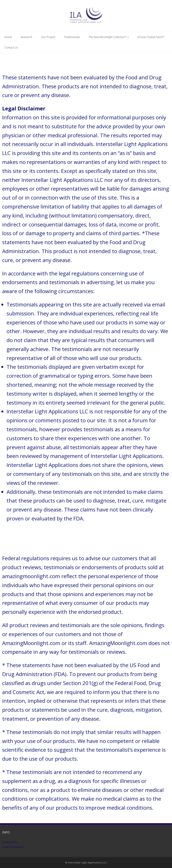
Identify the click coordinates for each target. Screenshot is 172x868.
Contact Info (10, 842)
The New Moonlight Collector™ (107, 37)
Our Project (48, 37)
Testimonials (72, 37)
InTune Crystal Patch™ (151, 37)
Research (27, 37)
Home (8, 37)
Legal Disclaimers (13, 847)
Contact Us (11, 48)
